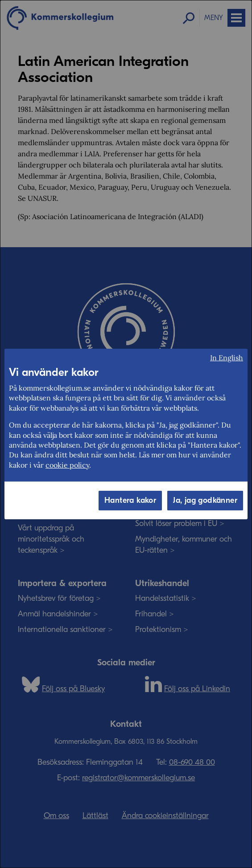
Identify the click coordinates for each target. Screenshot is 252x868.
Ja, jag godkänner (205, 500)
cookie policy (67, 465)
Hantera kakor (130, 500)
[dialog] (126, 434)
